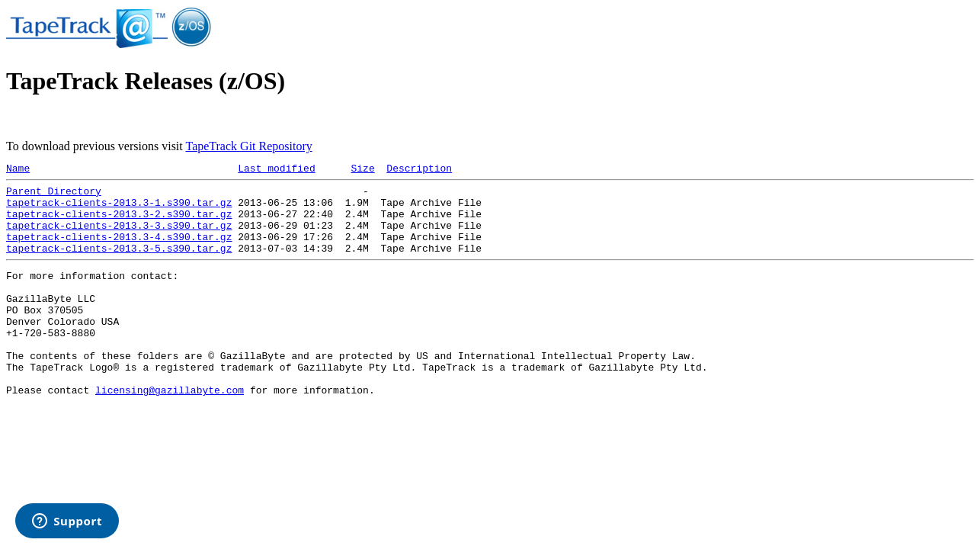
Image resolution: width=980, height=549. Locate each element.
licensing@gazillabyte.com (170, 431)
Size (362, 170)
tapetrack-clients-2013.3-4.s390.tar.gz (119, 250)
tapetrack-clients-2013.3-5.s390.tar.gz (119, 264)
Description (419, 170)
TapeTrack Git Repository (248, 146)
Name (18, 170)
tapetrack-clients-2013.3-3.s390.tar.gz (119, 236)
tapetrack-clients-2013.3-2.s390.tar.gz (119, 223)
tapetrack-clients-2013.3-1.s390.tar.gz (119, 209)
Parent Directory (54, 195)
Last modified (276, 170)
